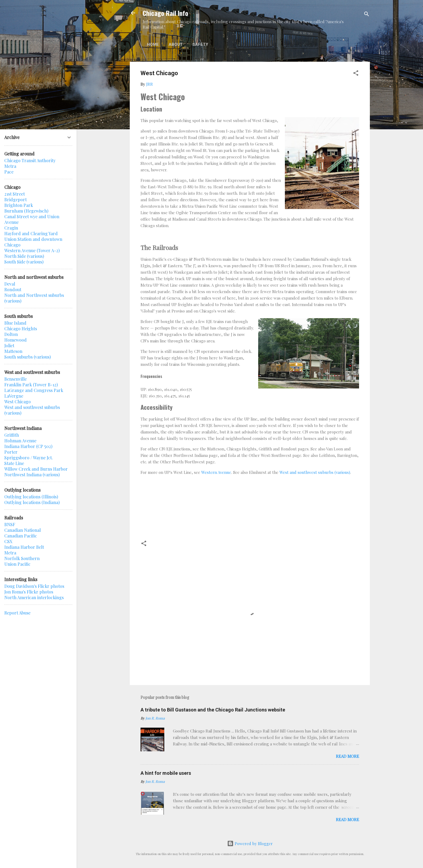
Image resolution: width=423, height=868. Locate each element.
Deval (10, 284)
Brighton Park (19, 205)
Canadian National (23, 530)
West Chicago (18, 402)
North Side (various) (24, 256)
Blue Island (15, 323)
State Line (14, 463)
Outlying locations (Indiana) (32, 502)
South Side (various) (24, 262)
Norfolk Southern (22, 558)
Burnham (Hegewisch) (26, 211)
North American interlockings (34, 597)
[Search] (367, 15)
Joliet (9, 346)
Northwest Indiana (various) (32, 475)
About (176, 44)
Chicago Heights (21, 329)
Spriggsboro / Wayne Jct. (29, 458)
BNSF (10, 524)
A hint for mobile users (166, 773)
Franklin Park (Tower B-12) (31, 385)
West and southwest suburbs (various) (315, 472)
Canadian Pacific (21, 536)
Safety (200, 44)
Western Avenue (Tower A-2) (32, 250)
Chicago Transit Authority (30, 160)
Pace (9, 172)
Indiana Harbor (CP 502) (28, 446)
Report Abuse (17, 613)
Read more (347, 756)
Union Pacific (17, 564)
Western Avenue (216, 472)
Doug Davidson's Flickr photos (34, 586)
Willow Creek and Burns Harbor (36, 469)
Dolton (11, 334)
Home (153, 44)
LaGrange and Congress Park (34, 390)
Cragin (11, 228)
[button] (356, 74)
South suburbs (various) (28, 357)
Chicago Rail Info (166, 13)
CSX (8, 541)
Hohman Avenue (20, 441)
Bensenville (16, 379)
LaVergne (14, 396)
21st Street (15, 194)
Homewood (16, 340)
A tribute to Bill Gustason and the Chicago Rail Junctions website (213, 710)
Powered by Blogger (250, 843)
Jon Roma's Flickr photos (29, 592)
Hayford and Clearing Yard (31, 233)
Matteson (13, 351)
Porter (11, 452)
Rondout (13, 289)
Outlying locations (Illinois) (31, 497)
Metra (10, 166)
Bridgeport (16, 199)
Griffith (12, 435)
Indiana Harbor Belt (24, 547)
